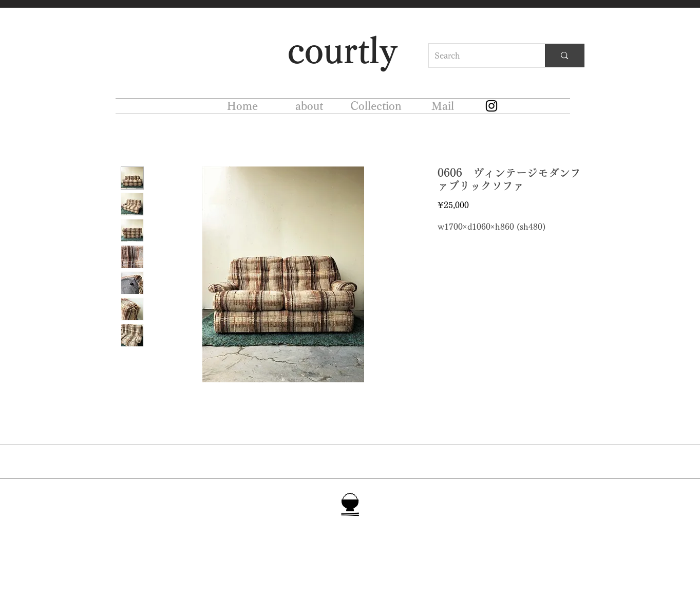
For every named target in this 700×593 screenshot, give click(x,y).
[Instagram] (491, 106)
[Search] (479, 55)
